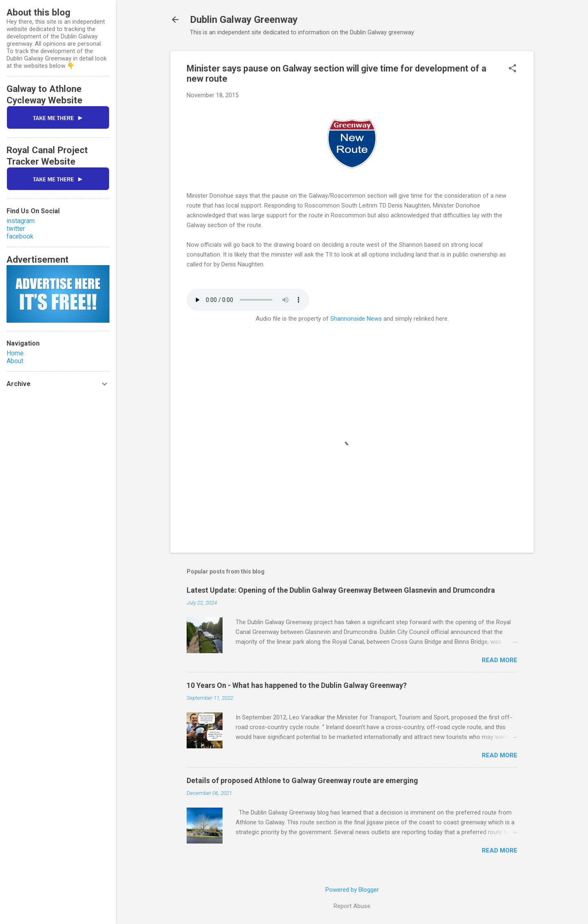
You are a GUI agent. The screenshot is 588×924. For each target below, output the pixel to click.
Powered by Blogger (352, 890)
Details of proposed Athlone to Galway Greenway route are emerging (302, 780)
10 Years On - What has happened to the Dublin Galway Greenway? (297, 685)
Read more (500, 660)
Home (15, 353)
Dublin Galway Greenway (244, 20)
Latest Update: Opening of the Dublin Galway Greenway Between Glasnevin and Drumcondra (341, 590)
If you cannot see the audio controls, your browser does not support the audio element (248, 300)
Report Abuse (352, 906)
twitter (16, 229)
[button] (512, 69)
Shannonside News (356, 319)
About (15, 361)
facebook (20, 236)
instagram (21, 221)
